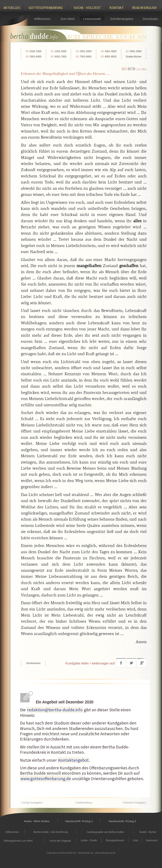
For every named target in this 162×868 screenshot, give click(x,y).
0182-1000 (34, 51)
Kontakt (117, 8)
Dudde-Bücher (134, 57)
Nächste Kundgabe (134, 803)
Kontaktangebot (73, 760)
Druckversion (33, 663)
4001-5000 (134, 51)
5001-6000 (34, 57)
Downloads (150, 19)
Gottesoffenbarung (46, 8)
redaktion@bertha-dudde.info (55, 710)
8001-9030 (109, 57)
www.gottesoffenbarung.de (46, 779)
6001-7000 (58, 57)
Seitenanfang (84, 803)
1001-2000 (58, 51)
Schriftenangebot (122, 19)
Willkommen (42, 19)
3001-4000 (109, 51)
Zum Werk (68, 19)
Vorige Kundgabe (32, 803)
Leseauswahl (92, 19)
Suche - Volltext (87, 8)
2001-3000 (84, 51)
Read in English (144, 8)
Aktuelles (12, 8)
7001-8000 (84, 57)
